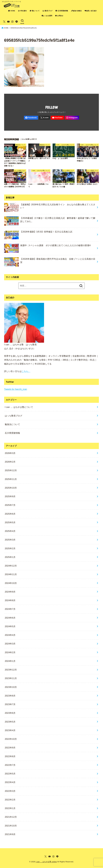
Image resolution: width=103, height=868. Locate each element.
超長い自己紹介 (91, 11)
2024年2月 (10, 652)
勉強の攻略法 (76, 11)
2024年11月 (11, 574)
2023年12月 (11, 670)
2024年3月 (10, 644)
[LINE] (17, 22)
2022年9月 (10, 748)
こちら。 (26, 371)
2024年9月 (10, 592)
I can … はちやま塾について (19, 407)
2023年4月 (10, 730)
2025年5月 (10, 522)
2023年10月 (11, 687)
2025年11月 (11, 479)
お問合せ (59, 16)
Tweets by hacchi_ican (16, 389)
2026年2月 (10, 462)
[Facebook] (31, 118)
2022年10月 (11, 739)
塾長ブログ (48, 11)
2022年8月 (10, 756)
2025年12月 (11, 470)
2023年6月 (10, 713)
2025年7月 (10, 505)
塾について (35, 11)
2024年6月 (10, 618)
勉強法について (12, 424)
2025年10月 (11, 488)
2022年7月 (10, 765)
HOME (12, 11)
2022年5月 (10, 774)
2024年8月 (10, 600)
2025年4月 (10, 531)
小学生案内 (22, 11)
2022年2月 (10, 800)
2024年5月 (10, 626)
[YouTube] (8, 22)
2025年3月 (10, 540)
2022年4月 (10, 782)
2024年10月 (11, 583)
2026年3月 (10, 453)
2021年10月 (11, 826)
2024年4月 (10, 635)
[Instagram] (12, 22)
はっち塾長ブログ (14, 416)
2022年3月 (10, 791)
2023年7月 (10, 704)
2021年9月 (10, 834)
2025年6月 (10, 514)
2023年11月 (11, 678)
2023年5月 (10, 722)
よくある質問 (47, 16)
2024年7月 (10, 609)
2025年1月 (10, 557)
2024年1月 (10, 661)
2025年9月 (10, 496)
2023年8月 (10, 696)
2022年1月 (10, 808)
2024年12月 (11, 566)
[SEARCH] (22, 22)
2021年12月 (11, 817)
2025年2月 (10, 548)
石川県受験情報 (62, 11)
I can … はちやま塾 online (46, 862)
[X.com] (4, 22)
